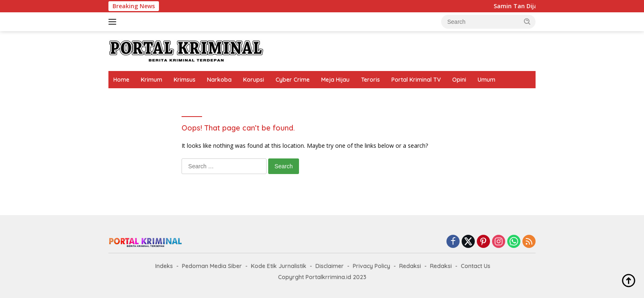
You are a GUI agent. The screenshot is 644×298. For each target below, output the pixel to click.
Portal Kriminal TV (416, 80)
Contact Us (476, 266)
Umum (486, 80)
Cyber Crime (293, 80)
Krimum (152, 80)
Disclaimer (330, 266)
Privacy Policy (371, 266)
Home (121, 80)
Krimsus (185, 80)
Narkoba (219, 80)
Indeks (164, 266)
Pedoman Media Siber (212, 266)
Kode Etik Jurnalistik (279, 266)
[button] (527, 21)
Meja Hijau (335, 80)
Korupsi (254, 80)
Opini (459, 80)
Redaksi (410, 266)
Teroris (370, 80)
